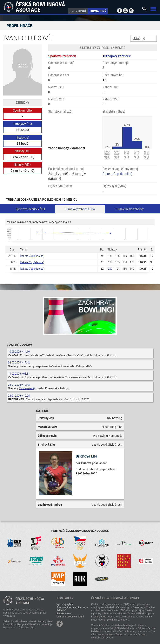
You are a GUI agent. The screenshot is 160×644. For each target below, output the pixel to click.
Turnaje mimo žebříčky (129, 209)
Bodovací (23, 137)
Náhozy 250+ (22, 165)
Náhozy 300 (22, 151)
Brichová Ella (86, 456)
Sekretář (61, 610)
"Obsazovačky (27, 388)
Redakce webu (64, 613)
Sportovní (78, 11)
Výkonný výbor (65, 604)
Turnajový (98, 11)
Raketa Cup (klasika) (118, 174)
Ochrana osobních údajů (70, 616)
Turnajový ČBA (23, 124)
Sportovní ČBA (22, 110)
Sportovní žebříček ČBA (31, 209)
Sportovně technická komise (72, 607)
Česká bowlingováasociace (30, 601)
